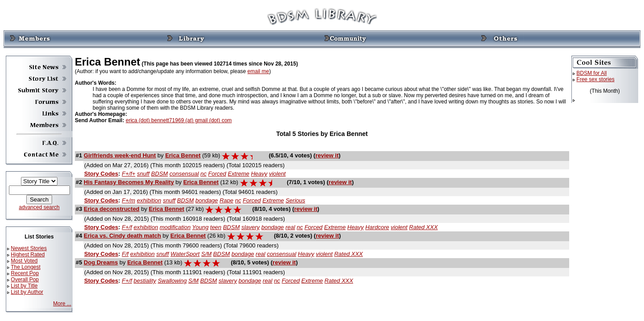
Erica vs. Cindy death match (122, 236)
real (290, 227)
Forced (217, 174)
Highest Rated (28, 255)
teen (216, 227)
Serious (295, 200)
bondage (207, 200)
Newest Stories (29, 248)
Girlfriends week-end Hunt (120, 155)
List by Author (27, 292)
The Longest (26, 267)
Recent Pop (25, 273)
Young (200, 227)
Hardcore (377, 227)
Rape (226, 200)
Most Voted (24, 261)
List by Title (24, 286)
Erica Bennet (183, 155)
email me (259, 71)
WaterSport (185, 254)
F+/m (129, 200)
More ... (62, 304)
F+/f (127, 227)
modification (175, 227)
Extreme (238, 174)
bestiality (145, 281)
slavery (251, 227)
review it (327, 155)
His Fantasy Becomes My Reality (129, 182)
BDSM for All (591, 73)
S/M (206, 254)
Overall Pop (25, 280)
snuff (143, 174)
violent (277, 174)
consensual (184, 174)
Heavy (259, 174)
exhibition (149, 200)
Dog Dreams (101, 262)
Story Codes (101, 174)
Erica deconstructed (112, 209)
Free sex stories (595, 79)
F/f (125, 254)
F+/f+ (129, 174)
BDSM (159, 174)
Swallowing (172, 281)
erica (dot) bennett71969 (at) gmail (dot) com (179, 120)
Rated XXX (424, 227)
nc (204, 174)
